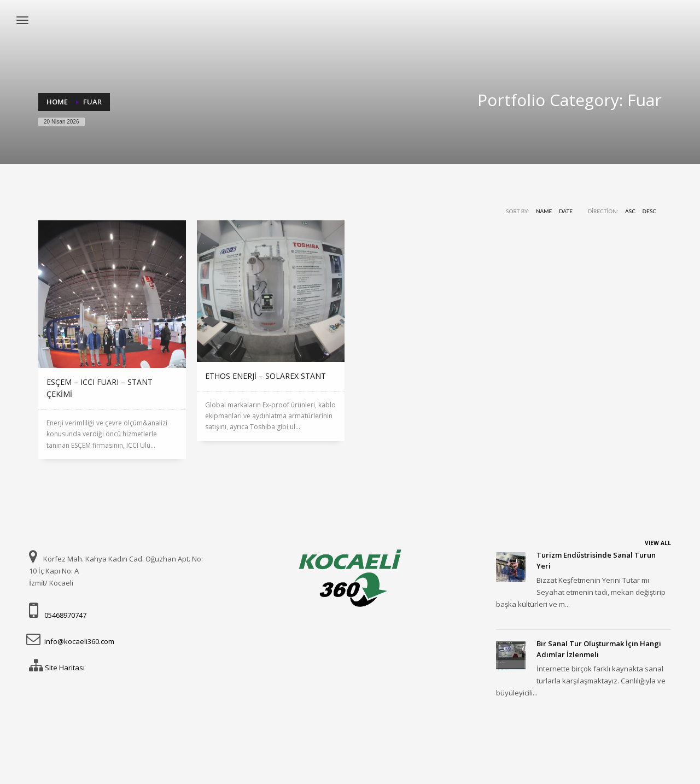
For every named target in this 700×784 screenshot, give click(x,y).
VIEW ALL (658, 543)
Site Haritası (65, 668)
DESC (650, 211)
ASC (630, 211)
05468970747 (65, 615)
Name (544, 211)
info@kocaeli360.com (79, 641)
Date (566, 211)
